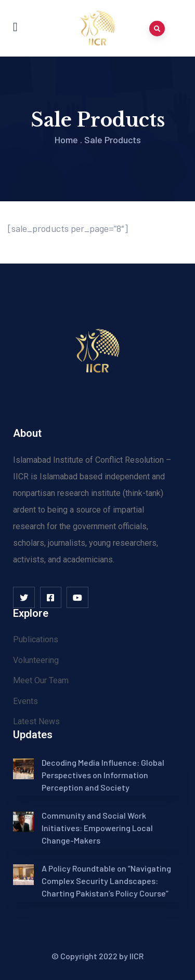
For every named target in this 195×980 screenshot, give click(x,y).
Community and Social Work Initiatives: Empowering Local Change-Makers (97, 828)
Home (66, 140)
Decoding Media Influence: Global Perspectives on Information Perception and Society (103, 775)
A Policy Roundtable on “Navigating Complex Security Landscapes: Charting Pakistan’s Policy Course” (106, 881)
